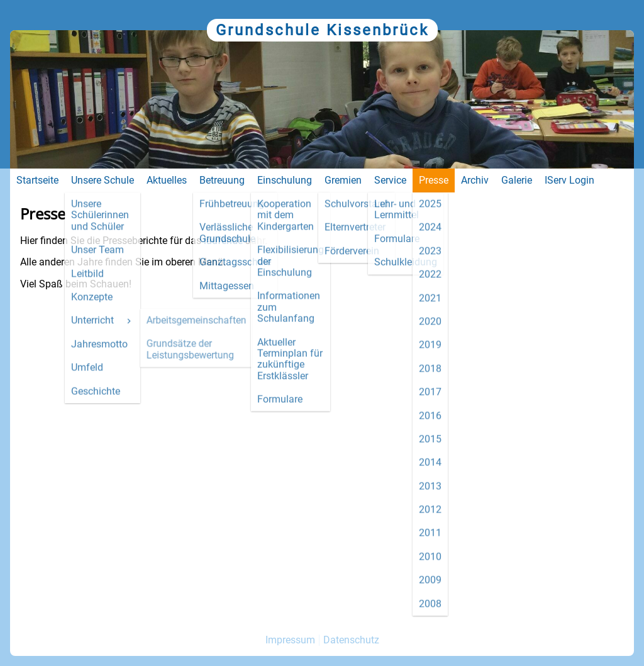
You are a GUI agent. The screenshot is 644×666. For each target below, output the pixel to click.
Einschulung (285, 180)
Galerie (517, 180)
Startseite (37, 180)
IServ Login (569, 180)
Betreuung (222, 180)
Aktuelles (167, 180)
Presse (434, 180)
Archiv (475, 180)
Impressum (290, 640)
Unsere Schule (103, 180)
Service (390, 180)
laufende (223, 241)
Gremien (343, 180)
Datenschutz (351, 640)
